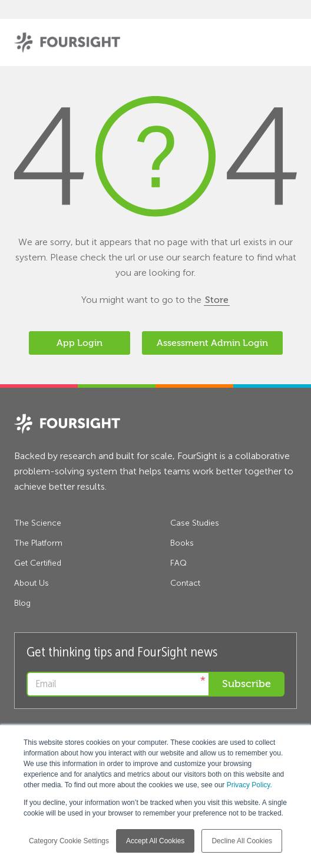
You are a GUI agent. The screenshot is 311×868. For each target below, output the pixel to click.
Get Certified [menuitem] (38, 563)
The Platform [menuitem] (38, 543)
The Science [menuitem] (38, 523)
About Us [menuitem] (32, 583)
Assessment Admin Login (212, 343)
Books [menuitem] (182, 543)
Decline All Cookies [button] (242, 841)
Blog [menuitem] (22, 603)
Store (217, 300)
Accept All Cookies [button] (155, 841)
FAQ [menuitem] (178, 563)
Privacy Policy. (249, 785)
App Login (80, 343)
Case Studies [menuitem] (195, 523)
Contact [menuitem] (185, 583)
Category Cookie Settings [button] (69, 841)
